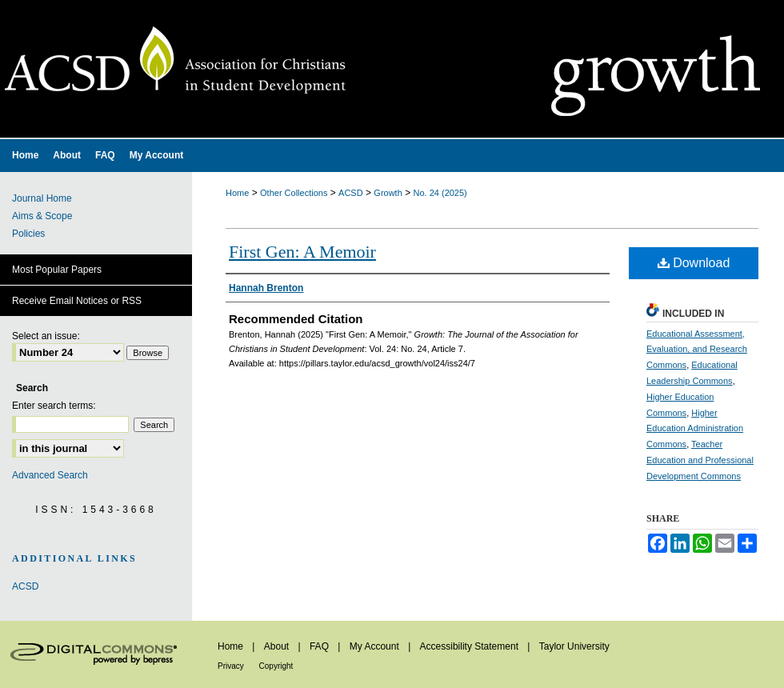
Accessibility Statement (471, 646)
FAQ (320, 646)
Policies (28, 234)
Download (694, 263)
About (278, 646)
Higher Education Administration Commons (695, 429)
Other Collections (294, 193)
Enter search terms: (54, 406)
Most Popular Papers (57, 270)
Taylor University (574, 646)
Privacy (232, 666)
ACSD (351, 193)
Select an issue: (46, 336)
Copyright (276, 666)
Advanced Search (50, 475)
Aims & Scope (42, 216)
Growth (388, 193)
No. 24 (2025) (440, 193)
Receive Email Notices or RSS (77, 301)
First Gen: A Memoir (302, 252)
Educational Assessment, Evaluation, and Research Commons (697, 350)
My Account (376, 646)
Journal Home (42, 198)
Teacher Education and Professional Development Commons (700, 460)
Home (237, 193)
